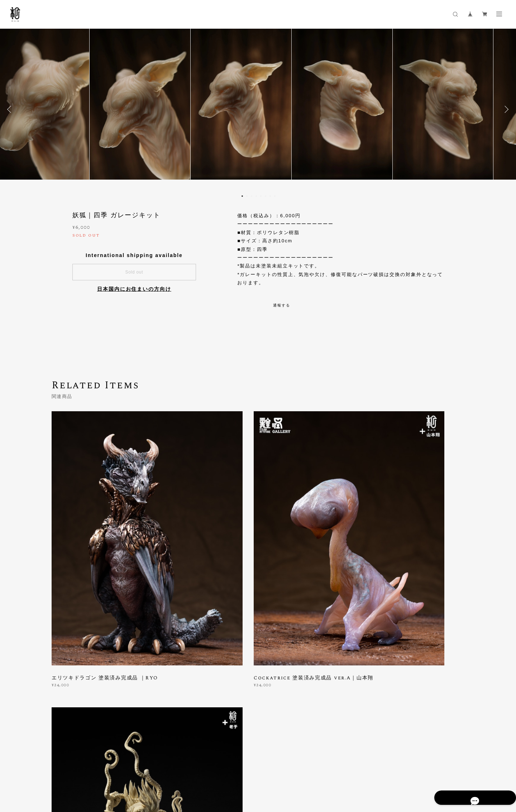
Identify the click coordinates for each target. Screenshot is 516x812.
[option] (258, 109)
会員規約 (153, 772)
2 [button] (247, 196)
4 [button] (256, 196)
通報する (282, 305)
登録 (402, 677)
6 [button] (266, 196)
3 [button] (252, 196)
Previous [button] (11, 109)
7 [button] (270, 196)
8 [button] (275, 196)
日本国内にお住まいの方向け (134, 289)
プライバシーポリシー (61, 772)
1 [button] (242, 196)
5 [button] (261, 196)
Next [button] (505, 109)
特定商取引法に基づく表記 (116, 772)
